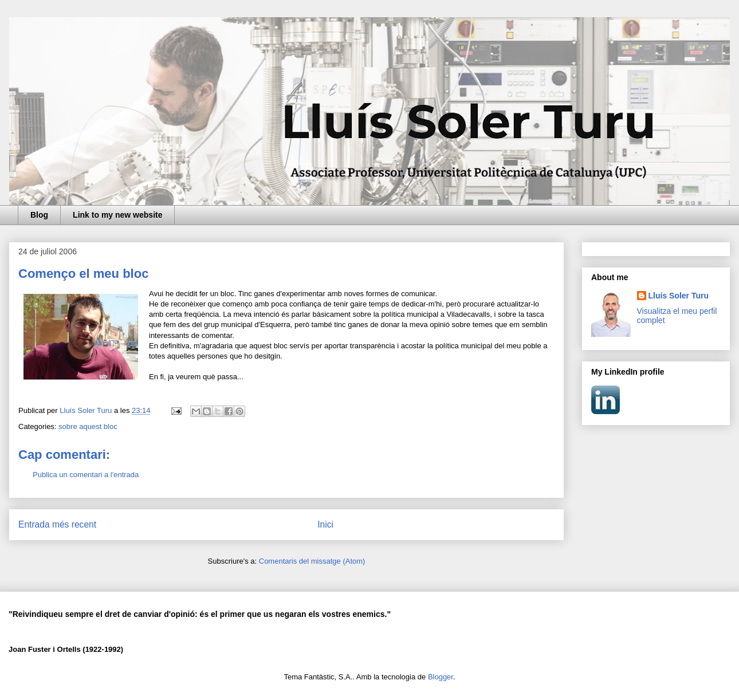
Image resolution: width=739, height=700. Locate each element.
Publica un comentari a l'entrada (86, 475)
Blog (39, 215)
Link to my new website (117, 215)
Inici (325, 524)
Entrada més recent (57, 524)
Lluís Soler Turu (679, 296)
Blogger (441, 677)
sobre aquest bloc (88, 426)
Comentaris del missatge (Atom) (312, 561)
